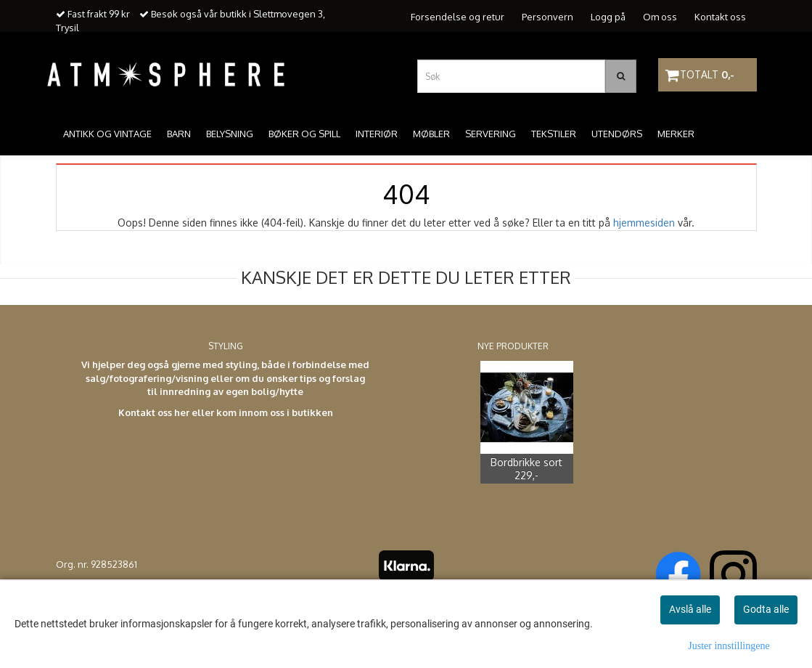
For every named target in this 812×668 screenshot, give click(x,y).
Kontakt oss (720, 17)
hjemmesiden (644, 223)
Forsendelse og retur (458, 17)
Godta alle (766, 609)
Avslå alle (690, 609)
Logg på (608, 17)
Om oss (660, 17)
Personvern (548, 17)
